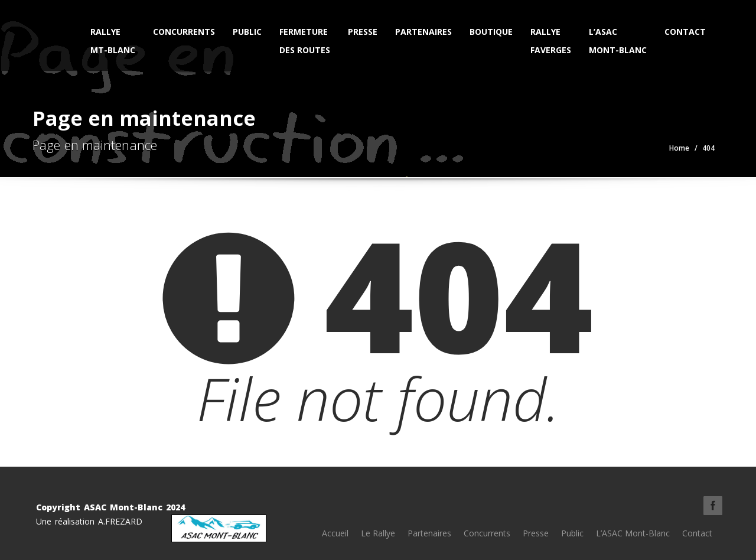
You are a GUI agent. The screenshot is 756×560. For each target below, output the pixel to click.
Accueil (335, 533)
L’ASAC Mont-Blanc (618, 41)
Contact (685, 32)
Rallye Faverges (551, 41)
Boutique (491, 32)
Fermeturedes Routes (305, 41)
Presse (363, 32)
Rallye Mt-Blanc (113, 41)
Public (247, 32)
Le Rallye (378, 533)
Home (679, 148)
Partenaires (423, 32)
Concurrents (184, 32)
